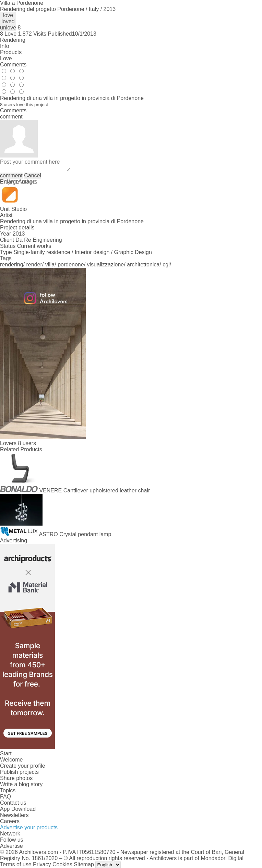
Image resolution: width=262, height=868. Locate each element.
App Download (18, 809)
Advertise (11, 846)
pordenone (71, 265)
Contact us (13, 803)
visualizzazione (106, 265)
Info (5, 46)
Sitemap (84, 864)
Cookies (62, 864)
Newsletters (14, 815)
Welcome (11, 760)
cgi (166, 265)
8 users (27, 443)
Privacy (42, 864)
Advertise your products (29, 827)
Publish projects (19, 772)
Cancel (33, 175)
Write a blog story (21, 784)
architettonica (143, 265)
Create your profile (23, 766)
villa (50, 265)
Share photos (16, 778)
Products (11, 52)
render (34, 265)
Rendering (13, 40)
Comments (13, 65)
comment (11, 175)
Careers (10, 821)
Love (6, 58)
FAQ (5, 797)
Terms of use (16, 864)
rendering (12, 265)
